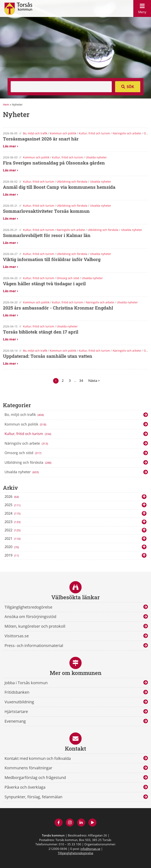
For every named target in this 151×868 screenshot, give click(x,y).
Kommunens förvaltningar (28, 768)
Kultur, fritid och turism (28, 434)
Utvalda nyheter (22, 472)
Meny (142, 8)
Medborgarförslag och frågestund (35, 777)
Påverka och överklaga (25, 787)
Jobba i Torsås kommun (26, 683)
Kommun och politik (26, 425)
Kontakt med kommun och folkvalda (38, 758)
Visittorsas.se (17, 636)
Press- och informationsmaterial (34, 645)
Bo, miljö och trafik (25, 415)
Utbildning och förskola (28, 463)
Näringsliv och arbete (27, 444)
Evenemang (15, 721)
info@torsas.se (90, 849)
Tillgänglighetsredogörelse (28, 607)
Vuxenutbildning (19, 702)
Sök (130, 87)
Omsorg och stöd (23, 453)
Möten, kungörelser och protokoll (35, 626)
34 (81, 381)
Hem (6, 105)
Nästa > (94, 381)
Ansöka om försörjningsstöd (30, 617)
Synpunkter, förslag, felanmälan (33, 797)
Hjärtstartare (16, 711)
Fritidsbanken (17, 692)
